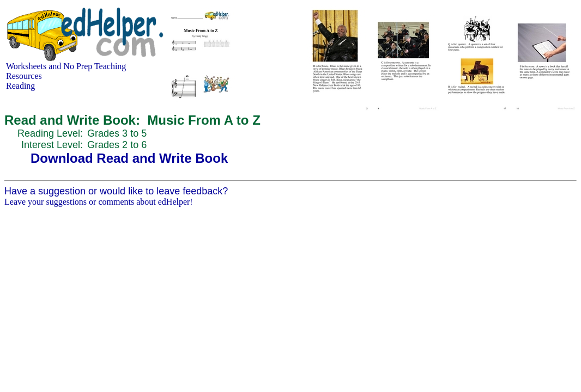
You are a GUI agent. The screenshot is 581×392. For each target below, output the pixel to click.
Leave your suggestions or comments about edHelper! (99, 202)
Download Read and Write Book (129, 158)
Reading (20, 86)
